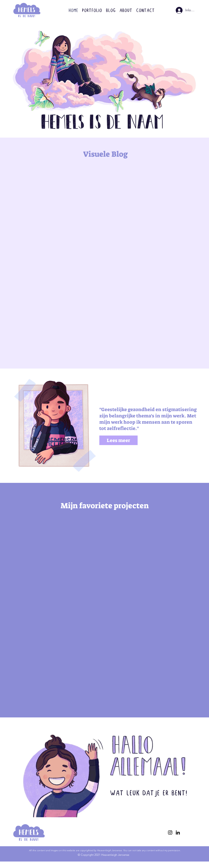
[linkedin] (178, 833)
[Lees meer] (118, 440)
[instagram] (170, 833)
